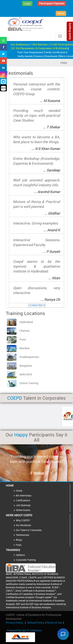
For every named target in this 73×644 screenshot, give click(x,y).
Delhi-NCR (19, 374)
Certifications (23, 500)
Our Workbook (23, 525)
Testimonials (23, 535)
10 (44, 305)
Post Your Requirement (31, 52)
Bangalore (19, 366)
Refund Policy (36, 623)
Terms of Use (54, 623)
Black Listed (66, 56)
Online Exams (23, 510)
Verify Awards (26, 56)
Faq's (19, 545)
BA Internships (24, 495)
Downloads (51, 56)
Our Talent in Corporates (29, 530)
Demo (61, 13)
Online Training (23, 383)
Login (27, 3)
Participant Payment (52, 3)
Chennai (18, 331)
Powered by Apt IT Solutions (24, 630)
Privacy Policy (15, 623)
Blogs (19, 540)
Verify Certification (56, 52)
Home (19, 491)
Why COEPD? (23, 520)
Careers (39, 56)
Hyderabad (20, 322)
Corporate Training (26, 560)
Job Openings (23, 505)
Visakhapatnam (23, 357)
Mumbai (18, 348)
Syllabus (20, 555)
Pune (16, 339)
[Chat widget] (63, 634)
